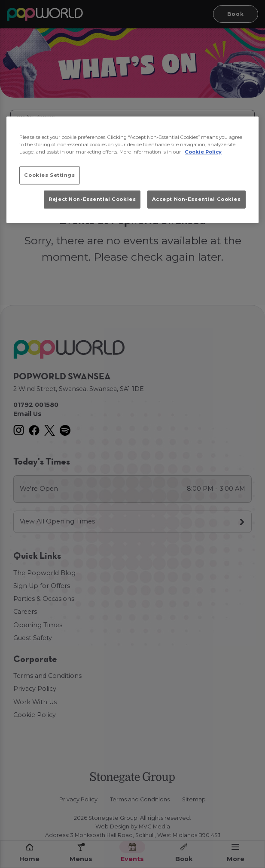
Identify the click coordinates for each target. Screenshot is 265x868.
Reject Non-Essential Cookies (92, 199)
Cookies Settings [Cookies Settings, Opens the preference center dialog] (49, 175)
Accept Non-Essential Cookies (196, 199)
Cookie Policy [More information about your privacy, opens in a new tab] (203, 152)
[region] (132, 169)
